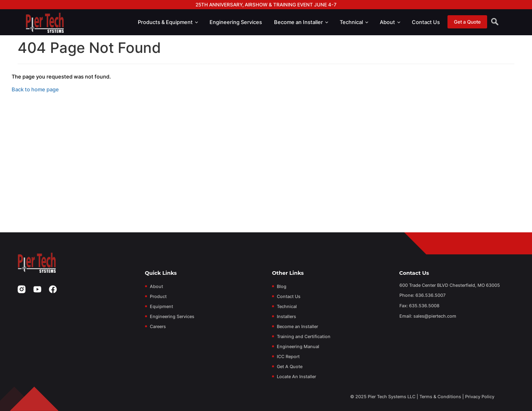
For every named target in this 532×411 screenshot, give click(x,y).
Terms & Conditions (440, 397)
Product (158, 296)
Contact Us (426, 22)
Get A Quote (290, 367)
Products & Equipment (168, 22)
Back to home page (35, 89)
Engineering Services (236, 22)
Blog (282, 286)
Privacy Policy (480, 397)
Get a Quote (467, 22)
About (390, 22)
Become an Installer (301, 22)
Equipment (161, 306)
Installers (286, 316)
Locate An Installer (296, 377)
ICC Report (288, 357)
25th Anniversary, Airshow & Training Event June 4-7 (266, 5)
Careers (158, 326)
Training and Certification (304, 336)
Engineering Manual (298, 347)
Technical (354, 22)
